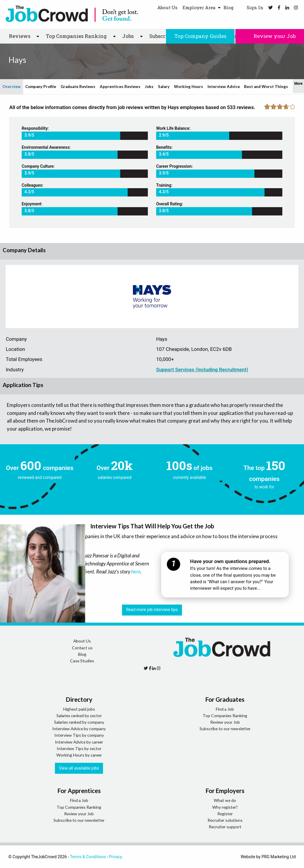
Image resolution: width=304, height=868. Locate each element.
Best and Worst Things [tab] (266, 87)
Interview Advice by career (79, 742)
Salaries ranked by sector (79, 716)
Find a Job (225, 709)
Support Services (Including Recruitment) (202, 370)
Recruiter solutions (225, 820)
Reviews (20, 36)
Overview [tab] (12, 87)
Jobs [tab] (149, 87)
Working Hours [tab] (189, 87)
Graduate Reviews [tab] (78, 87)
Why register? (225, 807)
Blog (229, 7)
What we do (225, 800)
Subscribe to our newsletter (225, 729)
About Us (167, 7)
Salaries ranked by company (79, 722)
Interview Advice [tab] (224, 87)
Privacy (116, 857)
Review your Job (270, 36)
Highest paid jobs (79, 709)
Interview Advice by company (79, 729)
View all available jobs (79, 768)
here (136, 572)
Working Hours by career (79, 755)
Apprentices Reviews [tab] (120, 87)
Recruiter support (225, 827)
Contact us (82, 648)
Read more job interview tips (152, 610)
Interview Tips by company (79, 735)
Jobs (128, 36)
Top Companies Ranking (76, 36)
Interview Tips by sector (79, 748)
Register (225, 814)
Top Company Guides (200, 36)
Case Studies (82, 661)
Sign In (251, 7)
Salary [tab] (164, 87)
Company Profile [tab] (41, 87)
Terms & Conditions (88, 857)
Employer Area (199, 7)
